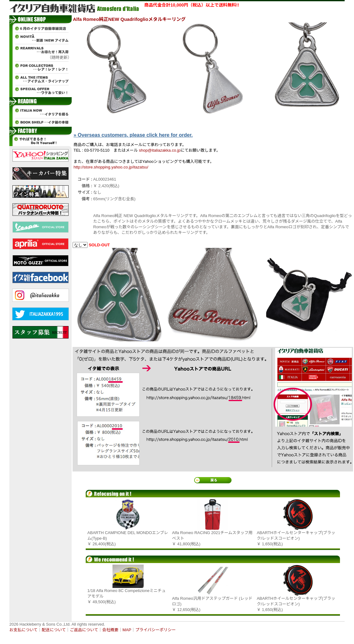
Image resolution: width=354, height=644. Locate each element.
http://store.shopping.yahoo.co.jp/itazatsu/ (111, 167)
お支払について (24, 630)
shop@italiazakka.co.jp (160, 150)
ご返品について (84, 630)
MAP (127, 630)
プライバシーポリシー (155, 630)
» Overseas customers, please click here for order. (133, 135)
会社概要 (110, 630)
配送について (54, 630)
